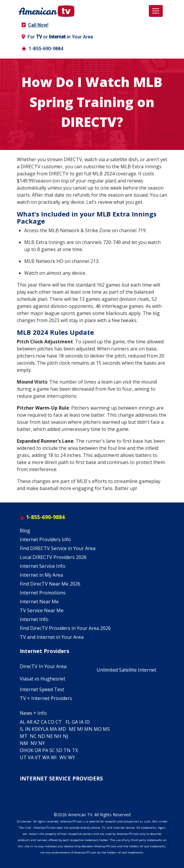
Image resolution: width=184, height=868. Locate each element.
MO (98, 729)
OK (30, 750)
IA (81, 722)
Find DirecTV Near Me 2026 (50, 584)
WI (54, 757)
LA (46, 729)
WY (71, 757)
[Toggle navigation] (156, 11)
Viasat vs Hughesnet (43, 679)
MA (53, 729)
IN (28, 729)
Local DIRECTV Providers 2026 (53, 557)
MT (24, 736)
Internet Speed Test (42, 689)
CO (51, 722)
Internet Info (34, 619)
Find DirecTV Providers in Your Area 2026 (65, 628)
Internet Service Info (43, 566)
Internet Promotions (43, 593)
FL (68, 722)
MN (88, 729)
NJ (66, 736)
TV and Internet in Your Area (52, 637)
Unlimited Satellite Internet (126, 670)
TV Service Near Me (42, 610)
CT (59, 722)
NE (50, 736)
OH (23, 750)
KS (34, 729)
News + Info (33, 713)
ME (72, 729)
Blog (25, 531)
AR (30, 722)
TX (75, 750)
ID (87, 722)
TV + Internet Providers (46, 698)
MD (62, 729)
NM (24, 743)
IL (22, 729)
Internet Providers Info (45, 539)
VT (38, 757)
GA (75, 722)
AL (23, 722)
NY (42, 743)
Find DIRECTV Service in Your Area (58, 548)
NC (33, 736)
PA (45, 750)
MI (80, 729)
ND (41, 736)
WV (63, 757)
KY (40, 729)
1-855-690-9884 (42, 49)
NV (34, 743)
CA (44, 722)
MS (106, 729)
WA (46, 757)
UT (23, 757)
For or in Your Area (57, 37)
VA (31, 757)
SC (52, 750)
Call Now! (35, 25)
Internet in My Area (41, 575)
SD (59, 750)
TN (67, 750)
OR (38, 750)
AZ (37, 722)
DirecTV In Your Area (43, 666)
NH (58, 736)
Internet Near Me (39, 602)
